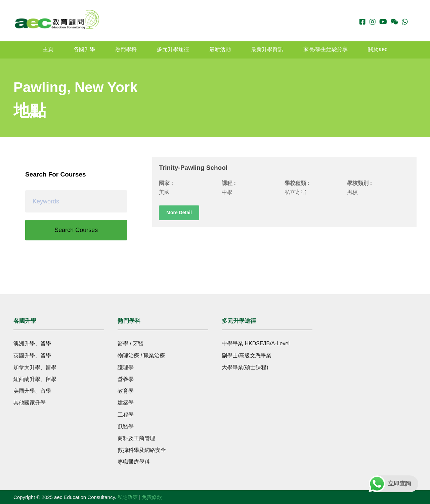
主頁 (48, 49)
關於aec (378, 49)
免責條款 (152, 497)
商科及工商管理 (136, 438)
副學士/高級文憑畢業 (247, 356)
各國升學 (84, 49)
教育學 (126, 391)
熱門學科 (126, 49)
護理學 (126, 367)
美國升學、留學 (32, 391)
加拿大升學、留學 (35, 367)
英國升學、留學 (32, 356)
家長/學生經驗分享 (326, 49)
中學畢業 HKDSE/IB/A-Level (256, 343)
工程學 (126, 415)
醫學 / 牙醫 (131, 343)
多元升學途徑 (173, 49)
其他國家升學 (30, 403)
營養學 (126, 379)
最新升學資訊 (267, 49)
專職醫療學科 (134, 462)
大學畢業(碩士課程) (245, 367)
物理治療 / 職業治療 (141, 356)
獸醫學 (126, 427)
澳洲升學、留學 (32, 343)
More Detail (179, 212)
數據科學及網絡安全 (142, 450)
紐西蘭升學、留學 (35, 379)
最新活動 (220, 49)
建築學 (126, 403)
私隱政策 (128, 497)
